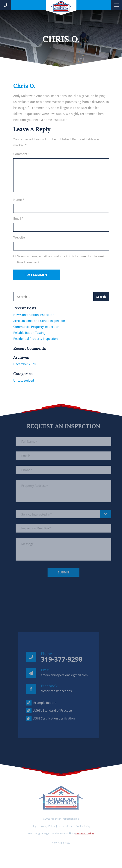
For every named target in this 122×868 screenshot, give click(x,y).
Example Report (37, 703)
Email (18, 219)
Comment (22, 154)
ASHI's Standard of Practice (45, 711)
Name (19, 200)
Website (19, 237)
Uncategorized (24, 380)
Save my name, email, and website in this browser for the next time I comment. (61, 259)
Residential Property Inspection (36, 339)
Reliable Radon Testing (29, 333)
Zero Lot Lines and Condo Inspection (39, 321)
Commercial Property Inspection (36, 327)
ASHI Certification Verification (47, 718)
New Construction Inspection (34, 315)
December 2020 (24, 364)
